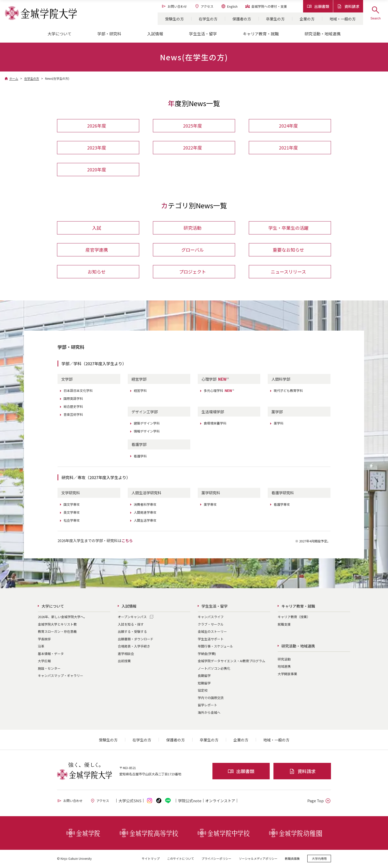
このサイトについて (181, 859)
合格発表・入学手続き (134, 647)
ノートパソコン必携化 (214, 669)
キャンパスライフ (211, 617)
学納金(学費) (207, 654)
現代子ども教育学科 (288, 391)
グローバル (193, 250)
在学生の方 (208, 19)
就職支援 (284, 625)
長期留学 (204, 676)
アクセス (204, 6)
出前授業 (124, 662)
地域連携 (284, 667)
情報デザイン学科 (147, 432)
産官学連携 (97, 250)
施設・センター (49, 669)
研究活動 (193, 228)
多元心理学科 (219, 391)
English (229, 6)
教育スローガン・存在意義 (57, 632)
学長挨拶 (44, 639)
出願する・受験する (132, 632)
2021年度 (288, 148)
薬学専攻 (210, 505)
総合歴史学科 (73, 407)
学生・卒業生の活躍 (288, 228)
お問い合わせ (174, 6)
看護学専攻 (282, 505)
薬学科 (279, 424)
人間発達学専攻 (145, 513)
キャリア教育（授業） (294, 617)
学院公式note (190, 801)
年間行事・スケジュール (215, 647)
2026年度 (97, 126)
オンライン (220, 801)
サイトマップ (151, 859)
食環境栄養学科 (215, 424)
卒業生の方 (275, 19)
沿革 (41, 647)
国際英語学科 (73, 399)
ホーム (14, 78)
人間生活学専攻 (145, 521)
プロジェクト (193, 272)
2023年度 (97, 148)
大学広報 (44, 662)
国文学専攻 (72, 505)
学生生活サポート (211, 639)
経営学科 (140, 391)
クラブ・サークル (211, 625)
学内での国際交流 (211, 698)
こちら (127, 541)
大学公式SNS (130, 801)
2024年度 (288, 126)
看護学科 (140, 457)
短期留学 (204, 684)
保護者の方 (242, 19)
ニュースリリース (288, 272)
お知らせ (97, 272)
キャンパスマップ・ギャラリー (61, 676)
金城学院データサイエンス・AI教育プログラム (231, 662)
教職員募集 (292, 859)
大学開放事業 (287, 674)
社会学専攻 (72, 521)
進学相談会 (126, 654)
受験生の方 (174, 19)
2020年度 (97, 170)
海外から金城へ (209, 713)
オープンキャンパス (132, 617)
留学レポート (207, 706)
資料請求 (348, 6)
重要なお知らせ (288, 250)
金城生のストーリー (212, 632)
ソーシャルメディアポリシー (258, 859)
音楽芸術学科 (73, 415)
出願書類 (318, 6)
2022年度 (193, 148)
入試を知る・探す (131, 625)
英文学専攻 (72, 513)
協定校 (203, 691)
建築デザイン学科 (147, 424)
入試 (97, 228)
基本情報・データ (51, 654)
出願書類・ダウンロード (136, 639)
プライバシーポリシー (216, 859)
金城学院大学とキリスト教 (57, 625)
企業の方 (307, 19)
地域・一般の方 (343, 19)
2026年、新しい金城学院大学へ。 (62, 617)
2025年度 (193, 126)
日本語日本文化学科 (78, 391)
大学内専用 (319, 859)
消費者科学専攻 (145, 505)
